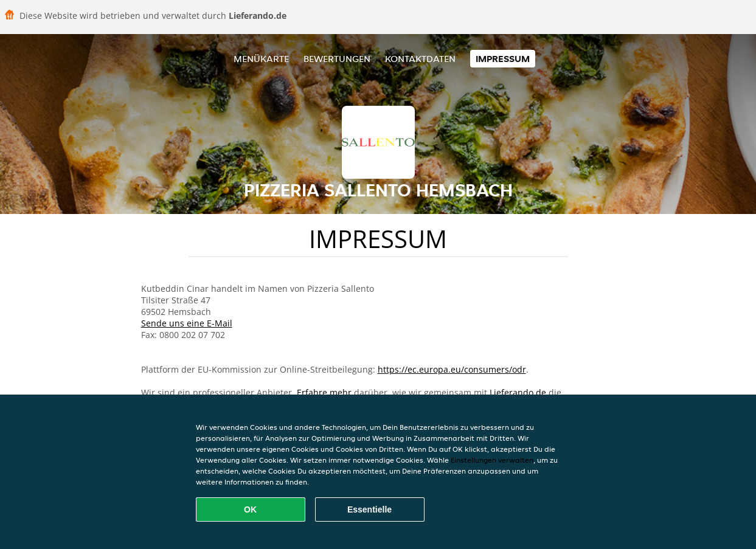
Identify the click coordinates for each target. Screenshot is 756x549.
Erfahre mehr (324, 392)
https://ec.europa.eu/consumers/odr (452, 369)
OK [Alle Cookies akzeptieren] (250, 509)
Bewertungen (337, 59)
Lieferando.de (518, 392)
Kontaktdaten (420, 59)
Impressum (503, 59)
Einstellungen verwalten (492, 460)
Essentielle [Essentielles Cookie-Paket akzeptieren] (369, 509)
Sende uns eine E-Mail (187, 323)
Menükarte (261, 59)
